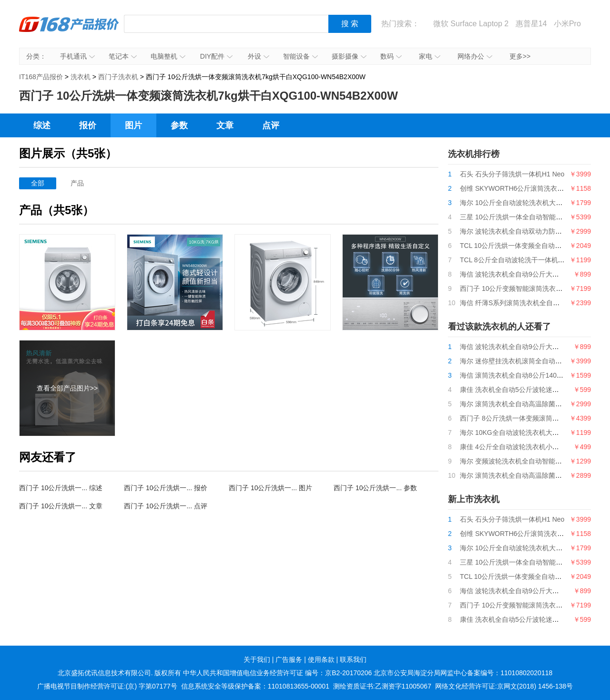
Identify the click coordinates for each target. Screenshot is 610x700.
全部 (38, 183)
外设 (259, 56)
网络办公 (475, 56)
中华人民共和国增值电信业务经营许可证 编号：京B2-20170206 (277, 673)
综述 (42, 125)
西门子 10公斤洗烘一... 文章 (61, 506)
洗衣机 (81, 77)
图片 (133, 125)
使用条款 (321, 659)
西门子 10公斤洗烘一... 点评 (166, 506)
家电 (430, 56)
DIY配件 (216, 56)
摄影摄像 (349, 56)
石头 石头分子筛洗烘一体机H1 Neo (512, 174)
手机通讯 (77, 56)
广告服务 (289, 659)
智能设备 (300, 56)
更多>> (520, 56)
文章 (225, 125)
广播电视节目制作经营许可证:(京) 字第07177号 (107, 686)
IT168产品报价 (69, 31)
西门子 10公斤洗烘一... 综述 (61, 488)
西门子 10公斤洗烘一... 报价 (166, 488)
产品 (77, 183)
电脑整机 (168, 56)
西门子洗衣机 (118, 77)
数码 (391, 56)
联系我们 (353, 659)
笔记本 (123, 56)
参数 (179, 125)
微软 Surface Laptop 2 (471, 24)
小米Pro (567, 24)
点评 (271, 125)
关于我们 (257, 659)
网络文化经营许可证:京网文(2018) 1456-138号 (504, 686)
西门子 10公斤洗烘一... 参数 (375, 488)
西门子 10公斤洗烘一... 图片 (270, 488)
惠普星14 (531, 24)
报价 (88, 125)
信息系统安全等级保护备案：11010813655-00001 (255, 686)
